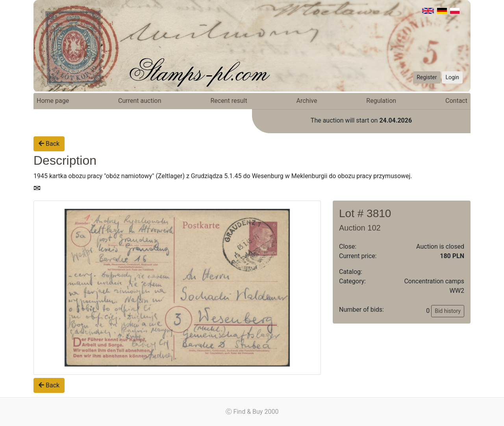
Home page (53, 101)
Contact (456, 101)
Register (427, 77)
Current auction (140, 101)
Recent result (229, 101)
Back (49, 144)
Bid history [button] (448, 311)
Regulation (381, 101)
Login (452, 77)
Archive (307, 101)
